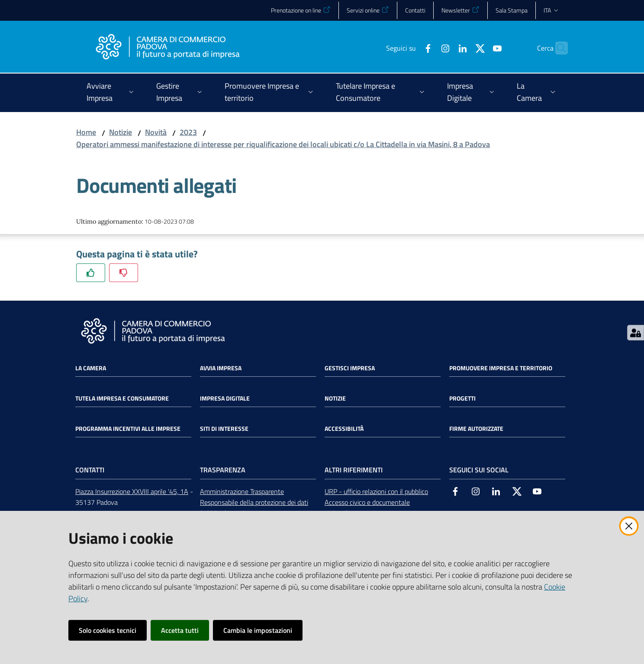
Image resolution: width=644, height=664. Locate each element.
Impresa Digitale (225, 398)
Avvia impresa (221, 368)
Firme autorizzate (476, 429)
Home (86, 132)
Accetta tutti (180, 630)
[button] (557, 48)
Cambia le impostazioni (258, 630)
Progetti (462, 398)
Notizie (121, 132)
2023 (188, 132)
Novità (156, 132)
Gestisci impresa (350, 368)
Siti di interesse (224, 429)
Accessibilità (344, 429)
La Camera (91, 368)
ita (552, 10)
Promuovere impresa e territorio (501, 368)
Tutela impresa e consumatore (122, 398)
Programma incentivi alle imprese (128, 429)
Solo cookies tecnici (108, 630)
